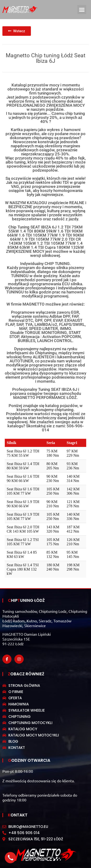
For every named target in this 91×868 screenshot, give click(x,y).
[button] (82, 10)
